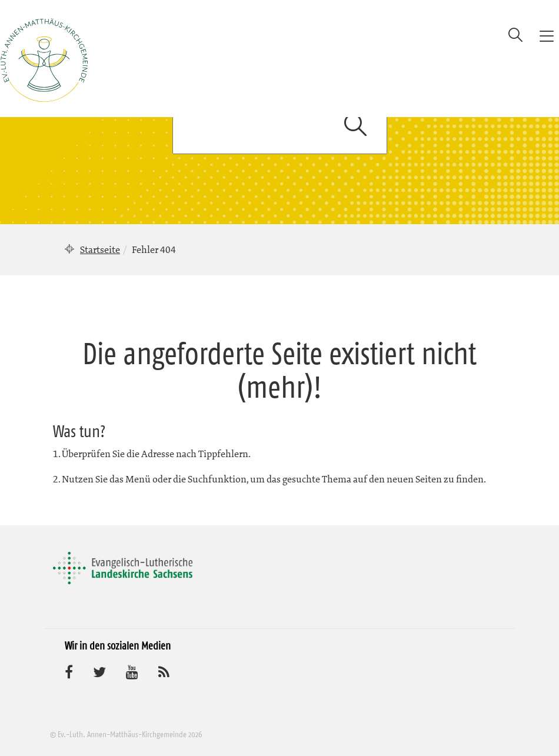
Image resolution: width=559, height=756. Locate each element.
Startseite (100, 249)
